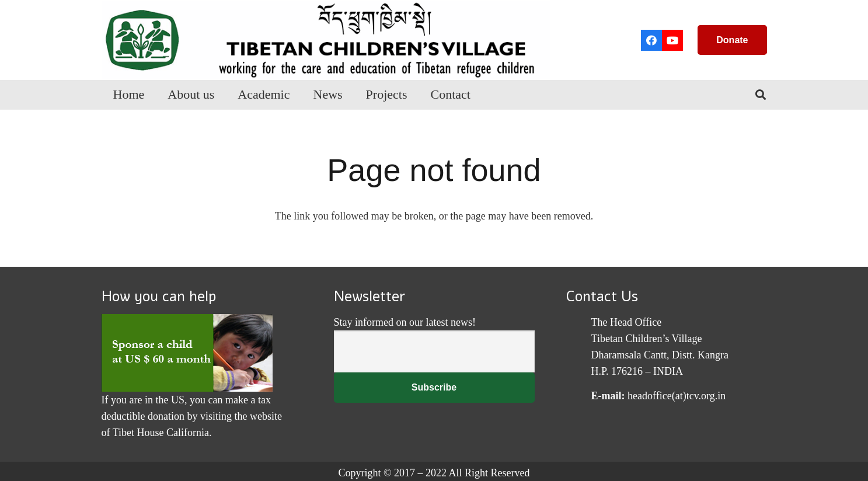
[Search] (761, 95)
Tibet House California (161, 433)
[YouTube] (672, 40)
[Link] (326, 40)
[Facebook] (651, 40)
